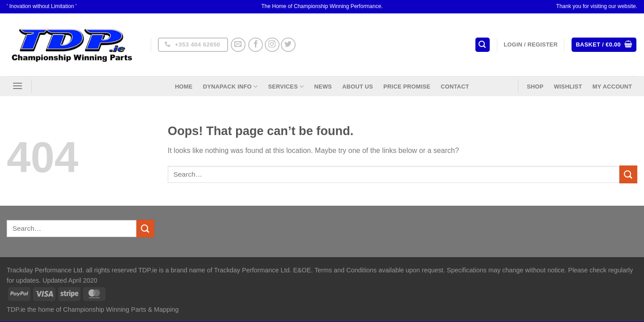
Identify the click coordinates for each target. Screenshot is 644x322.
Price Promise (407, 87)
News (323, 87)
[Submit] (628, 174)
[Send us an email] (238, 45)
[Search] (483, 45)
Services (286, 87)
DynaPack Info (230, 87)
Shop (535, 87)
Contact (455, 87)
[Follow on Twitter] (288, 45)
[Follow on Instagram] (272, 45)
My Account (612, 87)
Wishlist (568, 87)
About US (358, 87)
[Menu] (17, 86)
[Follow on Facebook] (256, 45)
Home (184, 87)
